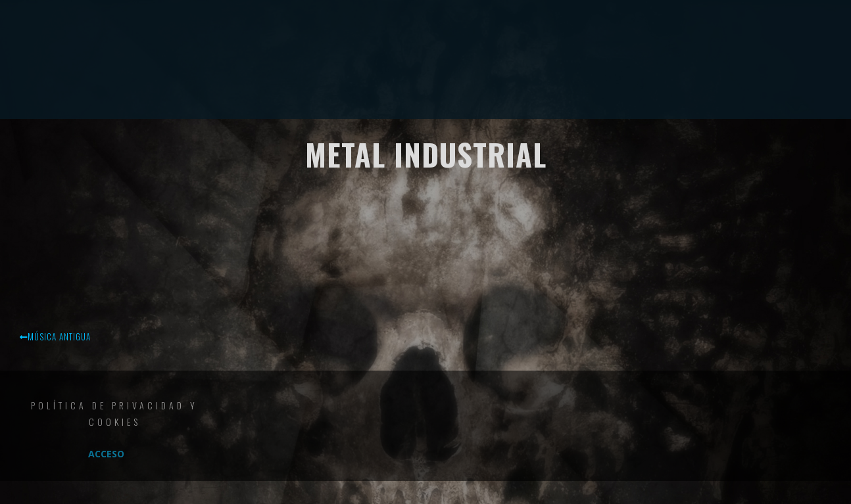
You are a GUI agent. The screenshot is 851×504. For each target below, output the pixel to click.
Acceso (106, 454)
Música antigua (55, 336)
